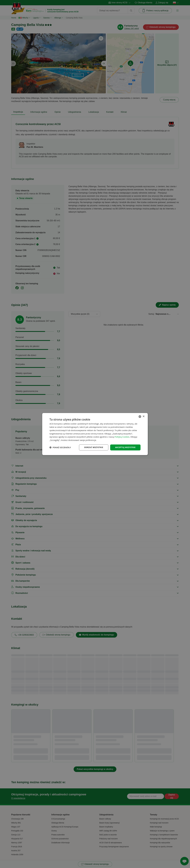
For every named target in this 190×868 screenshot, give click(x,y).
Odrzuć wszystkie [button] (94, 447)
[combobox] (140, 417)
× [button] (143, 416)
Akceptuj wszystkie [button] (125, 447)
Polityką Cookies (122, 437)
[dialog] (95, 434)
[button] (60, 447)
